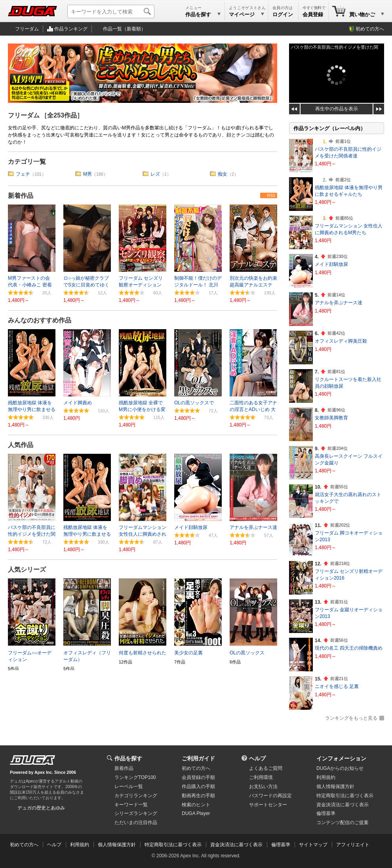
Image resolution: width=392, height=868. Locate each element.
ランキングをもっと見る (351, 718)
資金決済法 (343, 805)
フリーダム (27, 29)
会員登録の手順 (198, 777)
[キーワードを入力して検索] (111, 11)
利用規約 (326, 777)
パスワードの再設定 (270, 796)
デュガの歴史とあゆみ (41, 808)
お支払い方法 (263, 787)
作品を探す (128, 758)
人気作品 (21, 445)
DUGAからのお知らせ (340, 768)
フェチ (23, 174)
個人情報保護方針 (335, 787)
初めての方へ (370, 29)
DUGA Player (196, 813)
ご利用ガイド (198, 758)
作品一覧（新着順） (124, 29)
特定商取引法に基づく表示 (173, 845)
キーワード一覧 (131, 805)
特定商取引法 (345, 796)
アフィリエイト (353, 845)
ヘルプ (257, 758)
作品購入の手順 (198, 787)
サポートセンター (268, 805)
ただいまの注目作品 (136, 823)
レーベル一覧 (129, 787)
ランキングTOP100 (135, 777)
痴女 (223, 174)
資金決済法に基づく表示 (236, 845)
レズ (155, 174)
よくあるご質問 (266, 768)
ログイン (283, 14)
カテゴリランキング (136, 796)
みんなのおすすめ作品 (40, 320)
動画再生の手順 (198, 796)
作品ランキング (71, 29)
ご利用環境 (261, 777)
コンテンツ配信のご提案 (343, 823)
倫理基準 (326, 813)
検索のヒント (196, 805)
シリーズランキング (136, 813)
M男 (88, 174)
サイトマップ (313, 845)
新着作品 (21, 196)
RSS (271, 196)
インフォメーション (341, 758)
